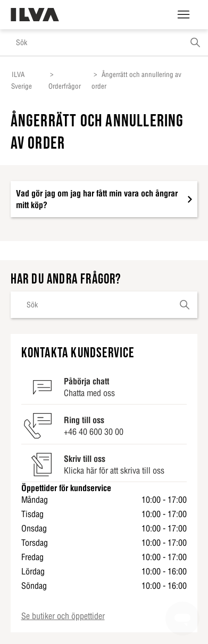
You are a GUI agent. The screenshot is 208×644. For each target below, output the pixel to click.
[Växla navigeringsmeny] (184, 15)
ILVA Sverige (22, 80)
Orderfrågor (65, 86)
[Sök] (104, 42)
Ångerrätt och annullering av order (136, 80)
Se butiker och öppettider (63, 616)
